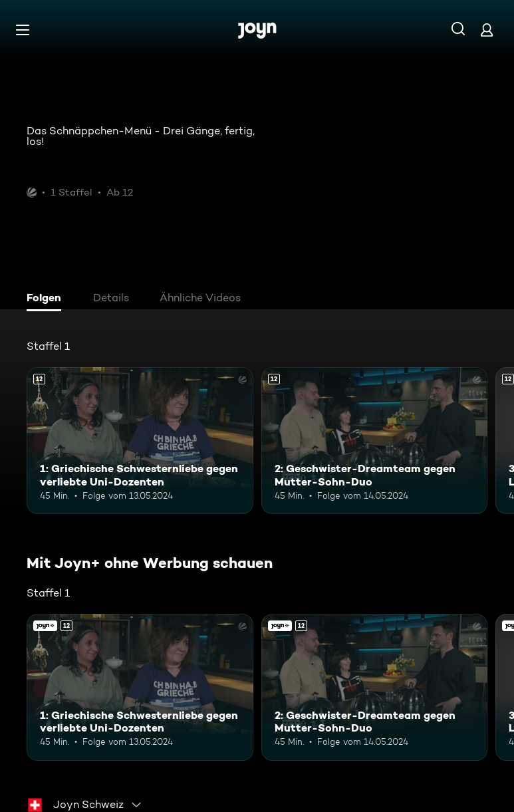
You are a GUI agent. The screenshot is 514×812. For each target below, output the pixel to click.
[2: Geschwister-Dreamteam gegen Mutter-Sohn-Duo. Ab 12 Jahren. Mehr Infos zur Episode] (375, 441)
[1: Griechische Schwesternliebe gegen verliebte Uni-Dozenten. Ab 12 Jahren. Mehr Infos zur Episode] (140, 441)
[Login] (487, 30)
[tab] (47, 299)
